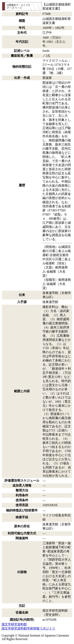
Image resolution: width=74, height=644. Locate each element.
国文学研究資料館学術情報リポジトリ (28, 628)
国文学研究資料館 (14, 624)
